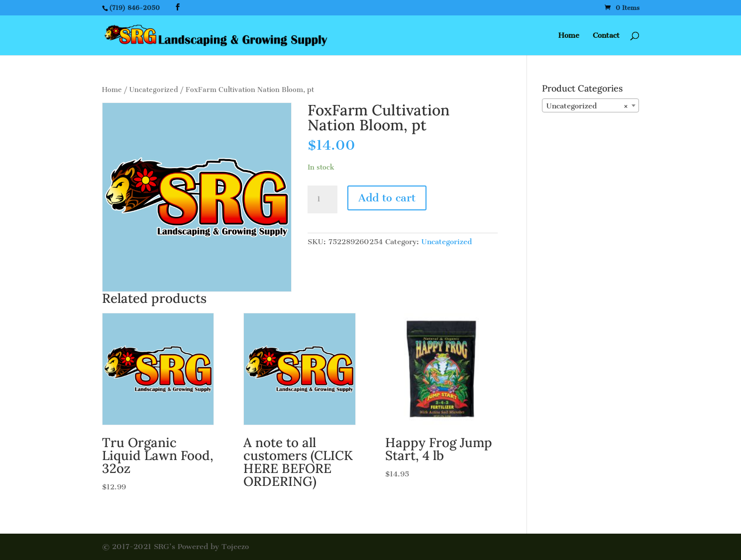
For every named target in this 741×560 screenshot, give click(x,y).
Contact (606, 36)
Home (569, 36)
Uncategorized (154, 90)
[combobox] (590, 105)
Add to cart (387, 198)
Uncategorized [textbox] (587, 106)
